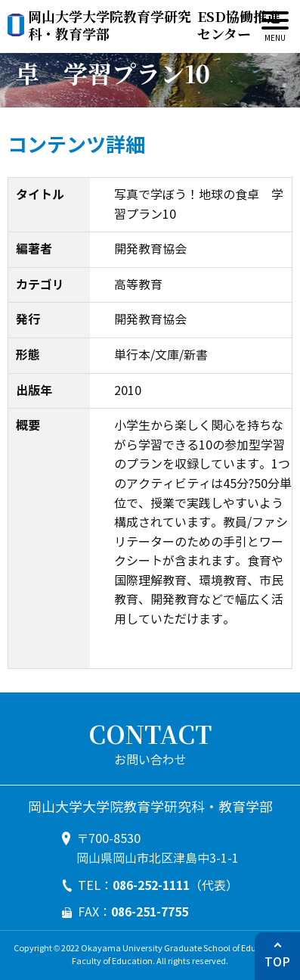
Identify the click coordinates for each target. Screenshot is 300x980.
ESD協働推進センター (155, 25)
